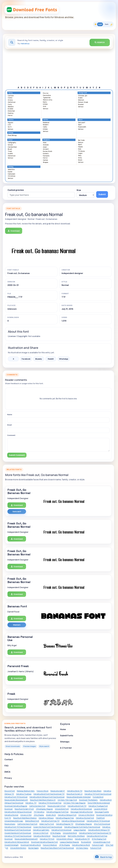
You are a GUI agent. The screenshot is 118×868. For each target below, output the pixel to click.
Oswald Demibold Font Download (18, 833)
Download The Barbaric (88, 800)
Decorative (47, 96)
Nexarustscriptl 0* (58, 791)
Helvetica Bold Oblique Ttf (99, 830)
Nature (81, 143)
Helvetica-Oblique (46, 818)
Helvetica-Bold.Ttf (75, 791)
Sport (80, 145)
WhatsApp (64, 359)
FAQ (6, 766)
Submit (102, 194)
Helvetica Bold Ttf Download (98, 821)
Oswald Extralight (11, 845)
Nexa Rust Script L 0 (74, 794)
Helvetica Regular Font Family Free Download (82, 827)
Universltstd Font (62, 809)
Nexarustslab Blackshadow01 (26, 839)
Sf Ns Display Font (99, 839)
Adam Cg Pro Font (47, 824)
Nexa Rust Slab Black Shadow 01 (43, 800)
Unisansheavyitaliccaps (14, 821)
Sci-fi (10, 127)
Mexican (81, 100)
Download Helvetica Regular (16, 806)
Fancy (10, 93)
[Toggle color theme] (103, 24)
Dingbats (47, 140)
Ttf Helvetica (39, 812)
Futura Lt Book (43, 791)
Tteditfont (100, 818)
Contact (9, 759)
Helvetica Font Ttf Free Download (18, 827)
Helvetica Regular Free (65, 818)
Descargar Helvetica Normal (82, 812)
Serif (80, 125)
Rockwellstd (86, 842)
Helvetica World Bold (42, 836)
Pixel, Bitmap (12, 136)
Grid (44, 106)
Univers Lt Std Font (41, 833)
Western (11, 107)
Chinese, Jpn (83, 96)
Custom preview (16, 190)
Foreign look (83, 93)
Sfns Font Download (102, 824)
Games (45, 160)
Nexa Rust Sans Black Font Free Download (57, 848)
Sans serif (82, 123)
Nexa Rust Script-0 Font (24, 809)
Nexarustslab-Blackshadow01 (16, 800)
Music (80, 160)
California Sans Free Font (27, 824)
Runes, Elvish (48, 151)
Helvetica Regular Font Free (57, 812)
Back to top (103, 857)
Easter (10, 172)
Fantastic (46, 156)
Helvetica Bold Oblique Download (18, 812)
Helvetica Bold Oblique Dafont (17, 842)
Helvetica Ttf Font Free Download (98, 794)
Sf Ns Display (56, 833)
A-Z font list (66, 748)
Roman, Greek (83, 102)
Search (100, 42)
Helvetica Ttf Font (47, 839)
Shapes (45, 162)
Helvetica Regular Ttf (65, 824)
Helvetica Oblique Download (73, 821)
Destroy (11, 113)
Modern (46, 125)
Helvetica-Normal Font (85, 818)
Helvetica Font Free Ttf (50, 821)
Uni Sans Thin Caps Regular (74, 803)
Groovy (10, 100)
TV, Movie (81, 151)
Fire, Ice (46, 93)
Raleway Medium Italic (26, 791)
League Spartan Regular (69, 842)
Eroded (10, 109)
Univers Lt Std (26, 815)
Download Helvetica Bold (31, 845)
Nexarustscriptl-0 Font (57, 806)
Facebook (26, 359)
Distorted (11, 111)
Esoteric (46, 154)
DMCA (7, 772)
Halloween (12, 174)
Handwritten (12, 147)
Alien (45, 143)
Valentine (11, 170)
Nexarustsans (10, 824)
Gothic (46, 120)
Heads (80, 147)
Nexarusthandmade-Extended (79, 797)
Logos (80, 153)
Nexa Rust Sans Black (93, 791)
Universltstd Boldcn (18, 848)
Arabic (80, 98)
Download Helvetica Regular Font (44, 842)
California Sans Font (37, 806)
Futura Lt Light (98, 845)
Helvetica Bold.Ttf (82, 839)
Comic (10, 98)
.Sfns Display (39, 815)
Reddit (51, 359)
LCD (9, 125)
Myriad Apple (33, 848)
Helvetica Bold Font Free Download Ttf (49, 794)
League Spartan (80, 830)
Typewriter (47, 98)
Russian (81, 105)
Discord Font (10, 791)
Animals (46, 145)
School (10, 145)
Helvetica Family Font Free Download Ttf (95, 833)
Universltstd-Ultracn (65, 839)
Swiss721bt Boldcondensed (99, 803)
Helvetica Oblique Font (67, 815)
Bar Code (81, 140)
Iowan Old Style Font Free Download (48, 827)
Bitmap (11, 133)
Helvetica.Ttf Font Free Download (18, 836)
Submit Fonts (67, 736)
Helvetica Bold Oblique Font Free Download (47, 797)
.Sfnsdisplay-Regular (44, 809)
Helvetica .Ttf (31, 803)
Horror (10, 116)
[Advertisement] (59, 68)
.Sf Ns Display (64, 845)
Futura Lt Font (96, 848)
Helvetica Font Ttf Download (16, 797)
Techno (11, 120)
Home (63, 729)
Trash (10, 151)
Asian (45, 147)
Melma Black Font (32, 821)
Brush (10, 149)
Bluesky (39, 359)
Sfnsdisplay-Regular (84, 824)
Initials (45, 104)
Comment (11, 435)
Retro (45, 102)
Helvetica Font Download (61, 830)
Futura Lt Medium (50, 845)
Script (10, 140)
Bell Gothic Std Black (76, 836)
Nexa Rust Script (59, 836)
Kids (80, 149)
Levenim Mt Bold (101, 809)
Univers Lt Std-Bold (86, 815)
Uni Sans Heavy (82, 848)
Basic (81, 120)
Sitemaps (65, 742)
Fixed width (82, 127)
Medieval (46, 123)
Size (79, 190)
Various (45, 109)
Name (10, 414)
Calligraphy (12, 143)
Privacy (8, 778)
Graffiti (10, 154)
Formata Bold (98, 797)
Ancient (46, 149)
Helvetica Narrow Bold (81, 845)
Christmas (12, 176)
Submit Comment (17, 455)
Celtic (45, 127)
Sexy (80, 156)
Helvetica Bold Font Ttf (77, 806)
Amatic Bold (51, 815)
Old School (12, 102)
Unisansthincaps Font (102, 842)
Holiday (11, 167)
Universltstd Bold (70, 833)
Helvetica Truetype (24, 794)
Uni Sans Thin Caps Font (67, 800)
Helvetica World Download (81, 809)
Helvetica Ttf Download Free (50, 803)
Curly (10, 105)
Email (9, 425)
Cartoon (11, 96)
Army (80, 158)
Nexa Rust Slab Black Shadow (25, 818)
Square (10, 123)
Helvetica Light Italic (41, 830)
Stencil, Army (48, 100)
